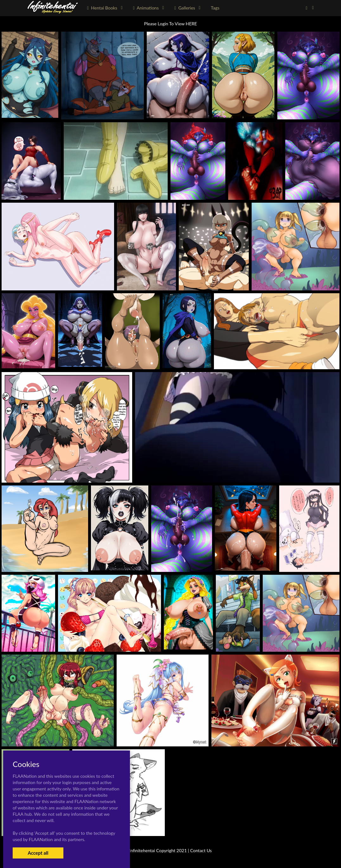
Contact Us (201, 850)
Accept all (38, 853)
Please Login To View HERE (171, 24)
